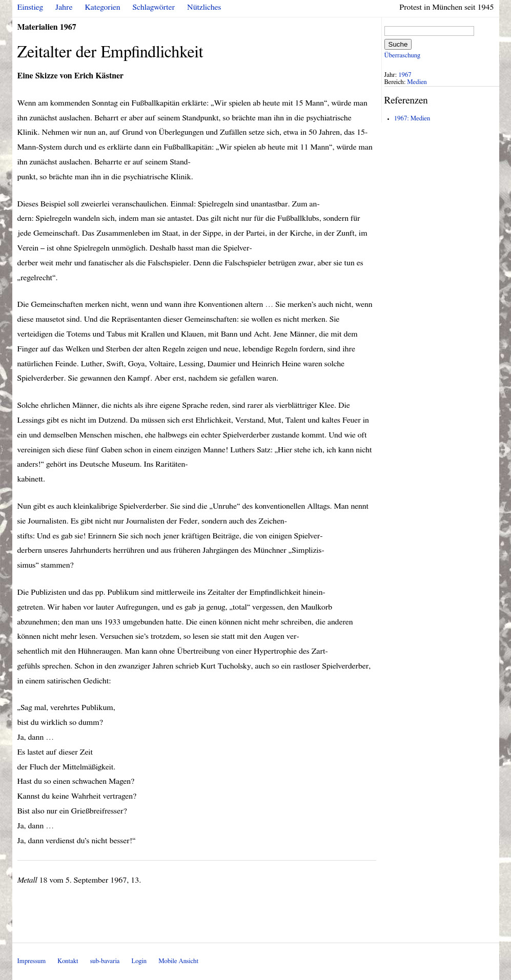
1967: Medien (412, 119)
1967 (405, 75)
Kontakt (68, 961)
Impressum (32, 961)
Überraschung (402, 56)
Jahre (64, 7)
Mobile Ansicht (178, 961)
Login (139, 961)
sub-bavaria (105, 961)
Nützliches (204, 7)
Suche (398, 44)
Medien (417, 82)
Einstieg (30, 7)
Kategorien (103, 7)
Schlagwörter (154, 7)
